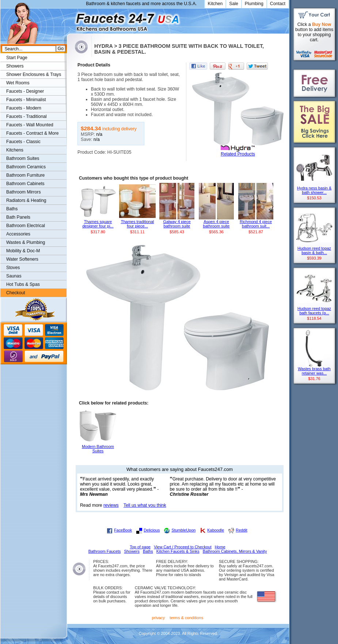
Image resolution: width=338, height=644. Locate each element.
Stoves (13, 268)
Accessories (18, 234)
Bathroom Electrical (26, 226)
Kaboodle (216, 530)
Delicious (152, 530)
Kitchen (215, 4)
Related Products (238, 154)
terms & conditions (186, 618)
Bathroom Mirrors (24, 192)
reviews (111, 505)
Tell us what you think (145, 505)
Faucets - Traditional (26, 116)
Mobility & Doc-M (23, 251)
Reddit (241, 530)
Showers (15, 66)
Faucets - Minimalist (26, 100)
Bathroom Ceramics (26, 167)
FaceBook (123, 530)
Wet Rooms (18, 83)
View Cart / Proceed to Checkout (183, 547)
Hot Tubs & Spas (23, 284)
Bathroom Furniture (25, 175)
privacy (159, 618)
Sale (234, 4)
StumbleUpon (183, 530)
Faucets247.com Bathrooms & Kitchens (70, 20)
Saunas (14, 276)
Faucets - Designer (25, 91)
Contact (278, 4)
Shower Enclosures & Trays (34, 74)
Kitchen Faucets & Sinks (178, 551)
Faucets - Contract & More (32, 133)
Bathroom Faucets (105, 551)
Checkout (16, 293)
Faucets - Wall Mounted (30, 125)
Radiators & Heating (26, 200)
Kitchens (15, 150)
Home (220, 547)
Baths (12, 209)
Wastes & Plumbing (26, 242)
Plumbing (254, 4)
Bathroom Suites (23, 158)
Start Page (17, 58)
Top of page (140, 547)
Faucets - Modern (24, 108)
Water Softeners (22, 259)
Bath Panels (18, 217)
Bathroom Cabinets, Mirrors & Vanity (235, 551)
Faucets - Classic (23, 142)
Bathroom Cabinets (25, 184)
